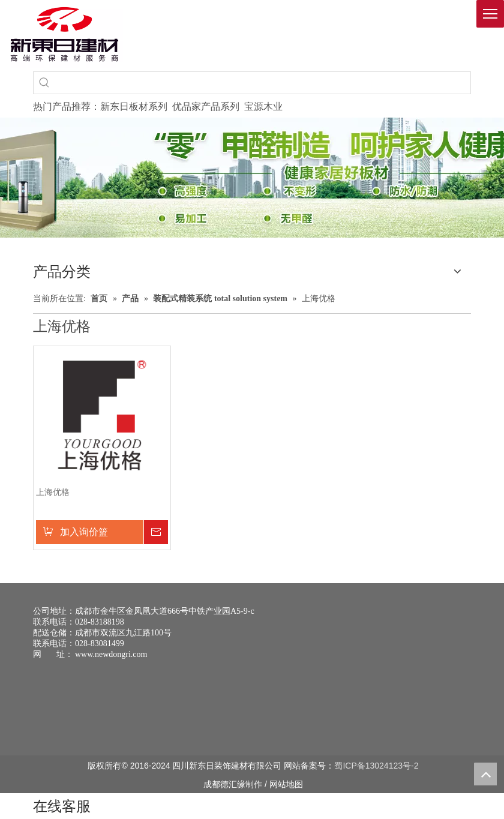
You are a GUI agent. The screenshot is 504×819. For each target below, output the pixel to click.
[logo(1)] (64, 34)
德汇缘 (233, 784)
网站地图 (286, 784)
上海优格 (53, 492)
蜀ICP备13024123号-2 (376, 766)
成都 (212, 784)
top (485, 774)
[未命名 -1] (55, 709)
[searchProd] (263, 83)
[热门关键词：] (44, 83)
